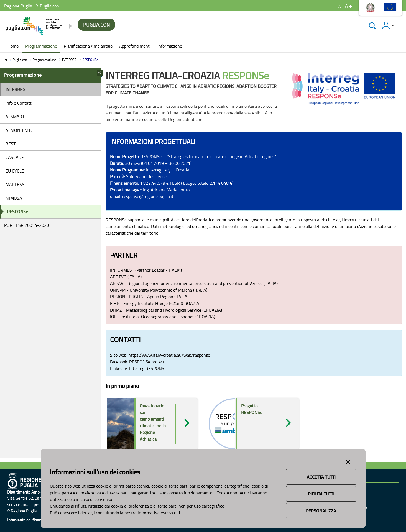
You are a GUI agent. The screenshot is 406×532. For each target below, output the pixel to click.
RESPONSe (17, 212)
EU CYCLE (15, 171)
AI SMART (15, 117)
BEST (11, 144)
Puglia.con (20, 60)
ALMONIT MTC (19, 130)
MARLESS (15, 184)
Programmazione (44, 60)
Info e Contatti (19, 103)
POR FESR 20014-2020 (27, 225)
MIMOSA (14, 198)
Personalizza (321, 511)
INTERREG (69, 60)
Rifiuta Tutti (321, 494)
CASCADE (15, 157)
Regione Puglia (18, 6)
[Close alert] (348, 461)
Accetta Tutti (321, 477)
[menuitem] (13, 47)
